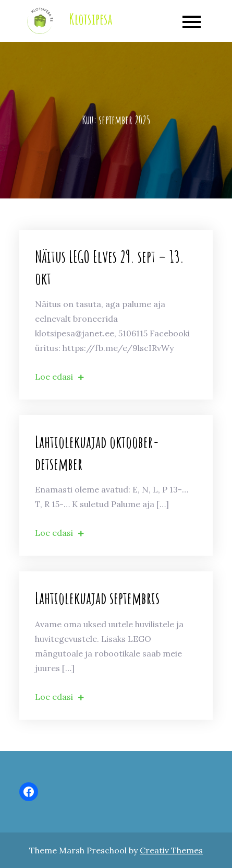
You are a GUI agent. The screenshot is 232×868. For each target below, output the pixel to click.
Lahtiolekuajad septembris (97, 598)
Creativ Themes (171, 850)
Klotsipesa (90, 19)
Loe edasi (59, 377)
